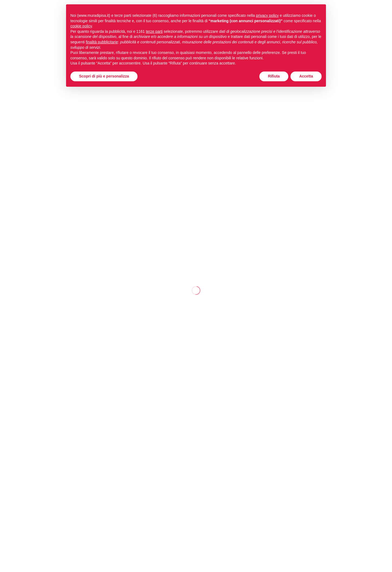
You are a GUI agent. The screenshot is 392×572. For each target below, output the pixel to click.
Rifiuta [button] (274, 76)
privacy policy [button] (267, 15)
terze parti (154, 31)
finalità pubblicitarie (102, 42)
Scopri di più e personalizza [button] (104, 76)
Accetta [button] (306, 76)
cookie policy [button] (81, 26)
